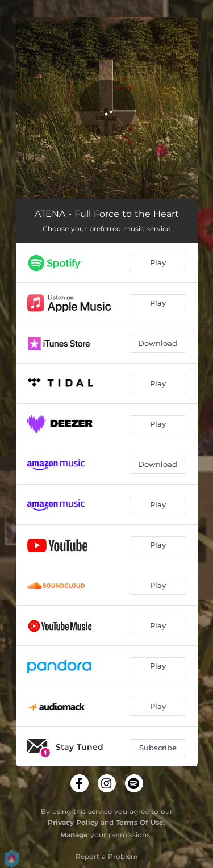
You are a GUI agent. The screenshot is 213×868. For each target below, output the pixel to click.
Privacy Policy (73, 822)
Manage (74, 835)
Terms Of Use (140, 822)
